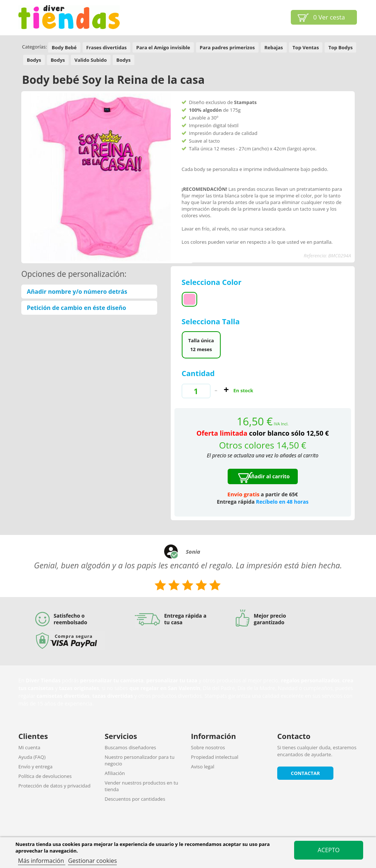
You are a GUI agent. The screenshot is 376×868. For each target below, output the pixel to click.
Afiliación (115, 773)
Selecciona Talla (212, 322)
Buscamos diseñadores (130, 747)
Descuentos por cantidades (135, 799)
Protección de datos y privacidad (54, 786)
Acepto (329, 850)
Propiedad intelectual (215, 757)
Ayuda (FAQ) (32, 757)
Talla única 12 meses (201, 345)
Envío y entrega (35, 767)
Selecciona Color (213, 282)
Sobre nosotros (208, 747)
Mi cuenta (29, 747)
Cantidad (198, 373)
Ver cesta (329, 17)
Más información (42, 861)
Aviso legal (203, 767)
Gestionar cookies (92, 861)
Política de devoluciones (45, 776)
